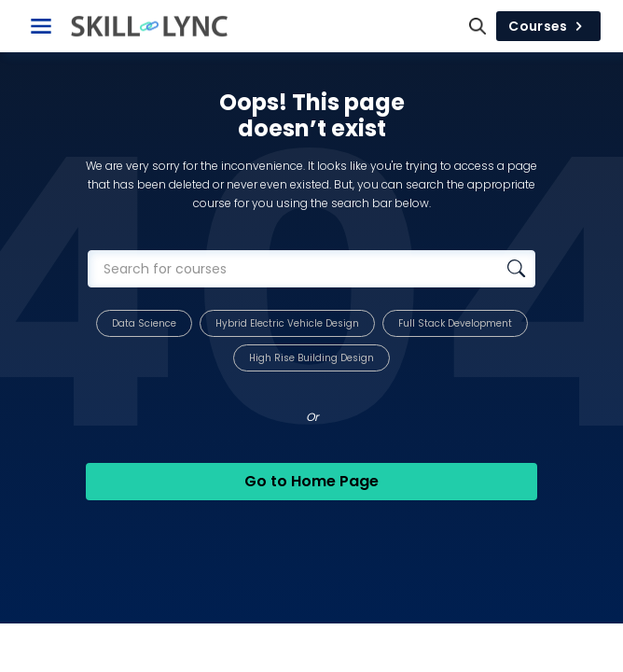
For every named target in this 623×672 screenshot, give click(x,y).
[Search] (478, 26)
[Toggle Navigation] (41, 26)
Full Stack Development (455, 323)
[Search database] (517, 269)
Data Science (144, 323)
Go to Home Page (311, 481)
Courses (548, 26)
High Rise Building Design (311, 358)
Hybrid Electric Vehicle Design (287, 323)
